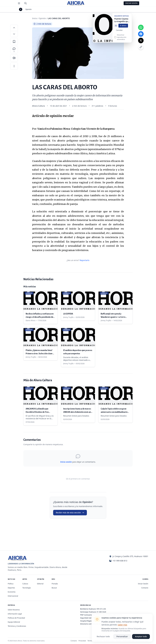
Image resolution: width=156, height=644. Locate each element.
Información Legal (15, 614)
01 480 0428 (101, 612)
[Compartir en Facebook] (141, 34)
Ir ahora (123, 28)
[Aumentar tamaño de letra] (14, 28)
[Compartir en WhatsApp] (141, 27)
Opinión (29, 9)
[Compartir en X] (141, 40)
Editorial (40, 584)
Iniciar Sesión (131, 3)
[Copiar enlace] (141, 47)
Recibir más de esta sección (70, 513)
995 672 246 (101, 609)
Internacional (13, 596)
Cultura (25, 584)
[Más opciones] (14, 66)
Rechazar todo (103, 636)
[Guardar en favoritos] (14, 42)
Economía (12, 592)
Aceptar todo (141, 636)
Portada (55, 584)
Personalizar (122, 636)
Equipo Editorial (14, 622)
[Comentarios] (14, 50)
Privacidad (82, 641)
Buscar (54, 588)
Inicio (35, 18)
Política (11, 584)
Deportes (11, 588)
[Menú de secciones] (19, 3)
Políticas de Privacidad (16, 618)
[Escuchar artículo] (14, 58)
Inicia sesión (66, 462)
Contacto (145, 588)
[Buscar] (26, 3)
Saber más (122, 625)
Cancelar (119, 32)
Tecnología (27, 588)
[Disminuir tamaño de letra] (14, 34)
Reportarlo (85, 260)
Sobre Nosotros (14, 610)
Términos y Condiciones (17, 626)
